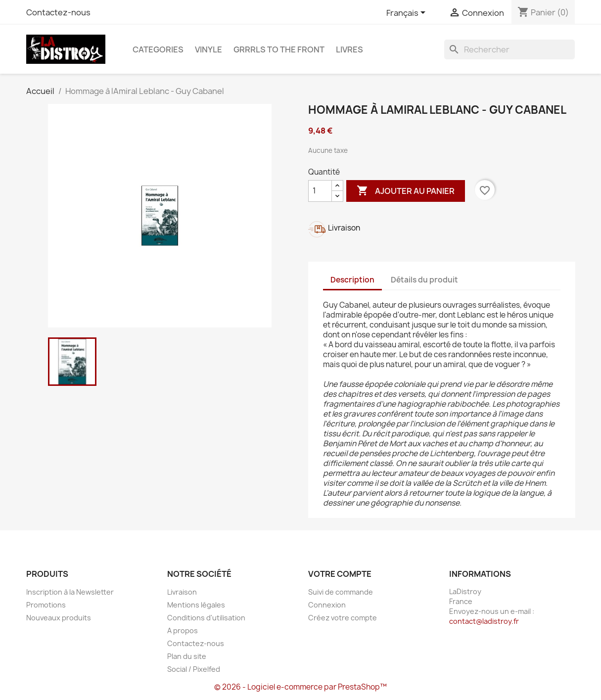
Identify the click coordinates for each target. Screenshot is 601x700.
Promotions (46, 605)
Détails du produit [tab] (424, 280)
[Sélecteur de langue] (408, 13)
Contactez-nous (58, 12)
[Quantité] (320, 191)
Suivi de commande (341, 592)
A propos (183, 630)
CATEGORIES (158, 49)
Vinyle (208, 49)
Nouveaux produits (59, 618)
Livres (349, 49)
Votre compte (340, 574)
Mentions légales (196, 605)
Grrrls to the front (279, 49)
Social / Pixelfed (194, 669)
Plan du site (187, 656)
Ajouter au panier (406, 191)
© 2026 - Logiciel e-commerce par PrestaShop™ (300, 687)
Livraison (182, 592)
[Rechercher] (509, 49)
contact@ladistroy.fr (484, 621)
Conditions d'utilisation (206, 618)
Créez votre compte (343, 618)
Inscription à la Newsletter (70, 592)
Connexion (327, 605)
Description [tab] (352, 280)
